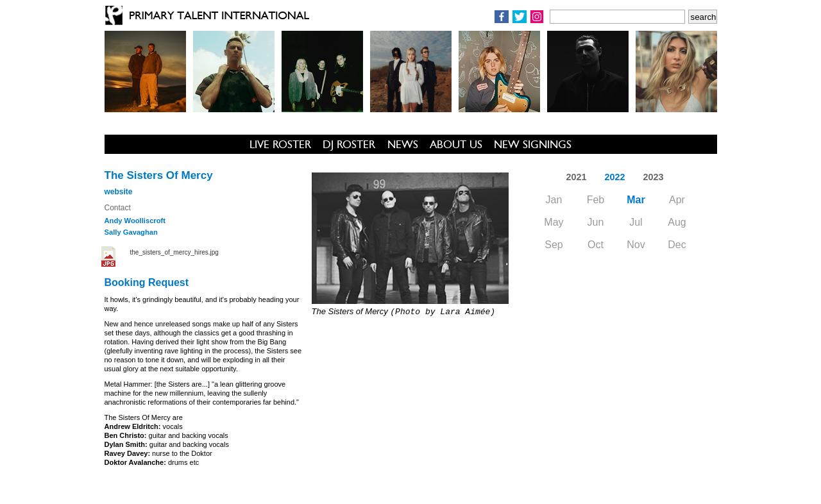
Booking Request (147, 282)
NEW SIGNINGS (533, 144)
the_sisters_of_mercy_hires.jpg (174, 252)
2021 (576, 177)
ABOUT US (456, 144)
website (119, 192)
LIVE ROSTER (280, 144)
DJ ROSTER (349, 144)
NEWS (403, 144)
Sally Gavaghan (131, 232)
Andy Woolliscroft (135, 221)
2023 (654, 177)
